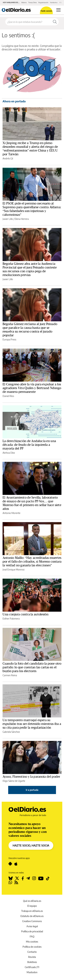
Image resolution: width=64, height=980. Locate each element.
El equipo (32, 906)
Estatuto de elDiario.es (32, 916)
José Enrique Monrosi (13, 570)
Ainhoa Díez (9, 453)
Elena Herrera (22, 219)
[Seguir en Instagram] (34, 878)
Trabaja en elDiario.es (32, 911)
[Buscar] (55, 22)
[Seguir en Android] (10, 864)
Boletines (32, 962)
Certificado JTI (32, 967)
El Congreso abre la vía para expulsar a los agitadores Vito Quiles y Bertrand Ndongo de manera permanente (32, 388)
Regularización (43, 2)
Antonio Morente (11, 513)
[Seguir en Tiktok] (48, 878)
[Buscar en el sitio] (28, 22)
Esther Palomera (11, 619)
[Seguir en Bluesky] (11, 878)
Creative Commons (32, 921)
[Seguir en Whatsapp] (10, 882)
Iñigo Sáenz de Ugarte (14, 781)
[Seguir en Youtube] (41, 878)
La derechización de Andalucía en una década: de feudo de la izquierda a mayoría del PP (29, 445)
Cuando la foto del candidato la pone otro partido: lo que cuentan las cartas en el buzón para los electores (32, 667)
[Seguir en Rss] (16, 882)
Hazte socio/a (46, 11)
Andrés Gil (8, 158)
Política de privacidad (32, 931)
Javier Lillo (8, 219)
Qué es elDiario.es (32, 901)
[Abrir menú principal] (58, 10)
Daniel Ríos (8, 396)
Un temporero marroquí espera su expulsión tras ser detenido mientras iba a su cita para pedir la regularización (32, 724)
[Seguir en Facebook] (23, 878)
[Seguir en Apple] (16, 864)
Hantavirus (54, 2)
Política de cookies (32, 947)
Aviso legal (32, 926)
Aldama (24, 2)
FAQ (32, 936)
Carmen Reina (10, 675)
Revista (32, 957)
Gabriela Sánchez (11, 732)
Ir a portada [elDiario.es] (32, 790)
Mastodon (32, 972)
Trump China (33, 2)
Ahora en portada (14, 101)
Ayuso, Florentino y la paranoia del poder (31, 777)
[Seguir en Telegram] (28, 878)
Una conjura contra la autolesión (26, 614)
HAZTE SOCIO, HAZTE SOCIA (31, 845)
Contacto (32, 952)
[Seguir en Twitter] (17, 878)
